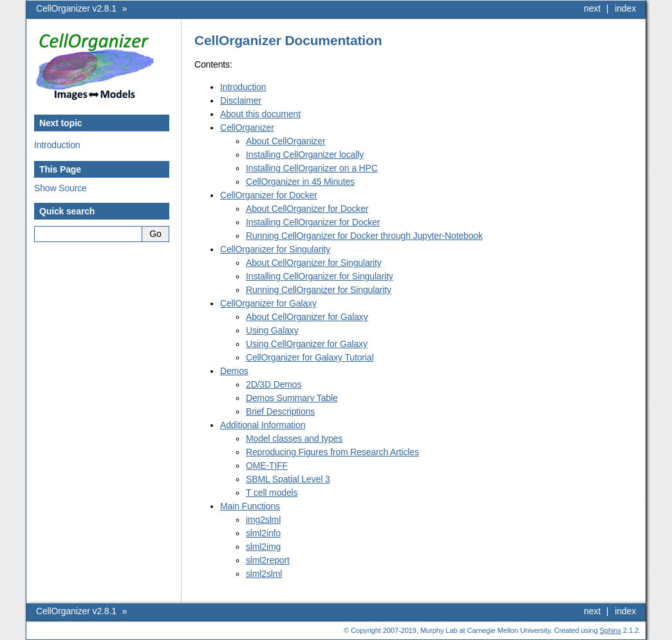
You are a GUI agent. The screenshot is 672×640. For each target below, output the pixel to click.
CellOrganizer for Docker (269, 195)
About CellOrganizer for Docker (307, 209)
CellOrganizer (247, 127)
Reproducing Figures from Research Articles (332, 452)
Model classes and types (294, 438)
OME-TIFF (267, 466)
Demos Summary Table (292, 398)
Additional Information (263, 425)
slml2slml (264, 574)
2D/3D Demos (274, 384)
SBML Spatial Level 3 (288, 479)
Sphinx (611, 630)
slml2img (263, 547)
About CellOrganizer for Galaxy (307, 317)
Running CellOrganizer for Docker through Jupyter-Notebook (364, 236)
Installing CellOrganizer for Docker (313, 222)
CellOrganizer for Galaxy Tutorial (310, 357)
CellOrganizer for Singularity (275, 249)
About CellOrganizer (285, 141)
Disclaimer (241, 100)
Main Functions (250, 506)
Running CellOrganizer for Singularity (319, 290)
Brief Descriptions (280, 411)
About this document (260, 114)
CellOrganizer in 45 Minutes (300, 182)
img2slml (263, 520)
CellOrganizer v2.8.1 (76, 8)
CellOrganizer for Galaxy (268, 303)
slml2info (263, 533)
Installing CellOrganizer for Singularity (320, 276)
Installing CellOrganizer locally (305, 155)
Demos (234, 371)
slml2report (268, 560)
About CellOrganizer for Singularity (314, 263)
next (592, 8)
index (625, 8)
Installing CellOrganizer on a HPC (312, 168)
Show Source (61, 188)
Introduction (57, 145)
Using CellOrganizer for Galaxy (307, 344)
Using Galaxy (272, 330)
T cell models (272, 493)
